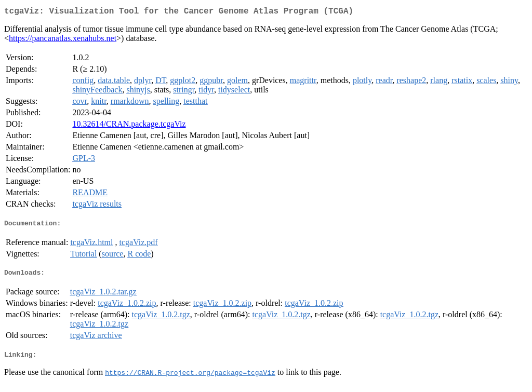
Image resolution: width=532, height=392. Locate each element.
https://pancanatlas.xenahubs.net (63, 40)
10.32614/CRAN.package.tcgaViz (129, 126)
